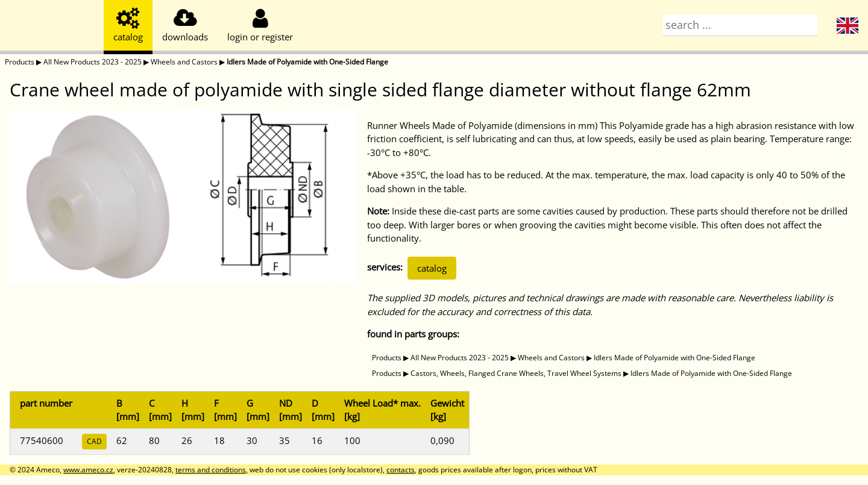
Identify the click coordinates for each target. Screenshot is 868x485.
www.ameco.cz (88, 470)
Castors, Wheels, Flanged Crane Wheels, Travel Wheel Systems (516, 373)
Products (20, 62)
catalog (432, 268)
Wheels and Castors (184, 62)
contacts (401, 470)
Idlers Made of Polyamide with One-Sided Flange (307, 62)
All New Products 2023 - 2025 (93, 62)
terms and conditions (211, 470)
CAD (94, 441)
